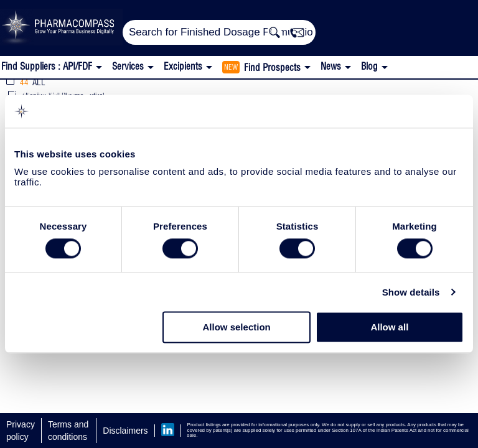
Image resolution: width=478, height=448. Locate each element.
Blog (369, 66)
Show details (411, 292)
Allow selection (237, 328)
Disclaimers (125, 431)
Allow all (389, 328)
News (331, 66)
